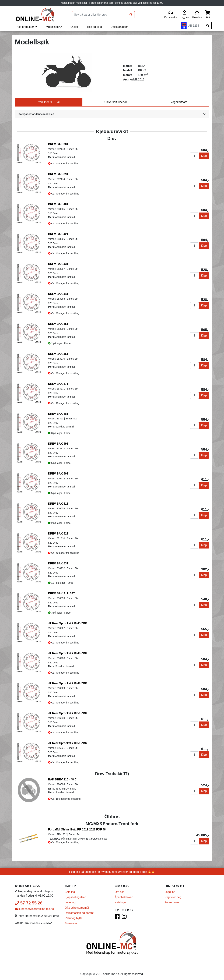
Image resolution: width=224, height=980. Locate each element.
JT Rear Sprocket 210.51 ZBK (68, 743)
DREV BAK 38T (58, 144)
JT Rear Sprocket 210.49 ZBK (68, 683)
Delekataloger (119, 27)
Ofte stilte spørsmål (77, 906)
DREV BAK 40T (58, 204)
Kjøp (204, 156)
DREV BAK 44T (58, 294)
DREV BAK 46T (58, 354)
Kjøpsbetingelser (75, 895)
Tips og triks (94, 27)
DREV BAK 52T (58, 534)
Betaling (70, 890)
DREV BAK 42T (58, 234)
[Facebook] (117, 916)
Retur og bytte (74, 916)
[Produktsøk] (100, 15)
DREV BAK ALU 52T (61, 593)
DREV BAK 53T (58, 563)
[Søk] (131, 15)
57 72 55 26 (29, 901)
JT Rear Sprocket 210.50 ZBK (68, 713)
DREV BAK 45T (58, 324)
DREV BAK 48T (58, 414)
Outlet (74, 27)
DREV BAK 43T (58, 264)
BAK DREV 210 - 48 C (62, 779)
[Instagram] (124, 916)
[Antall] (194, 156)
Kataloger (121, 901)
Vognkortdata (179, 102)
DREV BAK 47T (58, 384)
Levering (70, 901)
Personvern (172, 901)
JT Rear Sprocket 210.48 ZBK (68, 653)
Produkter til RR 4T (49, 102)
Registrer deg (173, 895)
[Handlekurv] (208, 15)
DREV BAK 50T (58, 474)
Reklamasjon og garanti (79, 911)
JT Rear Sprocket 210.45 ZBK (68, 623)
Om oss (119, 890)
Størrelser (71, 922)
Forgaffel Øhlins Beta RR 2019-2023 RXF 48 (77, 829)
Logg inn (170, 890)
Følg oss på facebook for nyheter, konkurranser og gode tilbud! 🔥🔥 (112, 870)
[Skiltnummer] (195, 26)
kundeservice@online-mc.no (34, 907)
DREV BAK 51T (58, 504)
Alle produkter (27, 27)
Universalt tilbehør (116, 102)
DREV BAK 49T (58, 444)
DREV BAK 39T (58, 174)
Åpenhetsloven (124, 895)
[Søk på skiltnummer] (208, 26)
